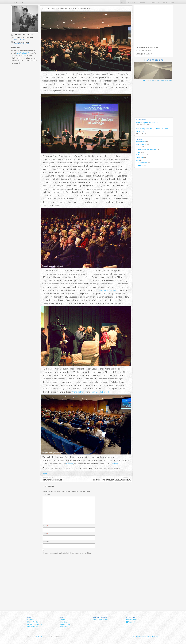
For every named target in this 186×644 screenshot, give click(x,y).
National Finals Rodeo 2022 (22, 38)
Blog (123, 2)
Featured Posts (141, 155)
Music (138, 160)
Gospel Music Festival (106, 290)
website (70, 463)
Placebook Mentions (35, 624)
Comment (47, 495)
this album (114, 463)
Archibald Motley (79, 392)
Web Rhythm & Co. (23, 53)
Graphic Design (66, 624)
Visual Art (64, 627)
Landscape (139, 158)
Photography (154, 2)
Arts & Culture (96, 468)
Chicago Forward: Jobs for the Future (157, 80)
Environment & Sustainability (113, 468)
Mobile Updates (168, 2)
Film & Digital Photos (100, 620)
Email (45, 534)
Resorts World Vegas (20, 42)
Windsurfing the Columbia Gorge (148, 123)
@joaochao (131, 620)
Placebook (142, 2)
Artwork (139, 147)
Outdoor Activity (142, 163)
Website (46, 542)
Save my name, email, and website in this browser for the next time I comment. (67, 555)
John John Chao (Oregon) (22, 35)
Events (138, 153)
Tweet (44, 473)
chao (19, 2)
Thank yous (140, 166)
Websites (64, 622)
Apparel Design (141, 142)
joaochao (85, 468)
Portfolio (131, 2)
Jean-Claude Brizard (100, 392)
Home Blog (31, 620)
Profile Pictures (33, 627)
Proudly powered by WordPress (145, 637)
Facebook (130, 622)
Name (45, 526)
